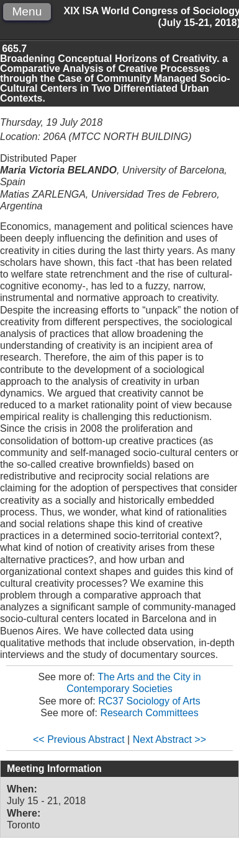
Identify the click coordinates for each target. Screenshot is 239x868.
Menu (27, 11)
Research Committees (149, 713)
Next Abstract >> (169, 739)
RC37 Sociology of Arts (149, 701)
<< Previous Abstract (79, 739)
